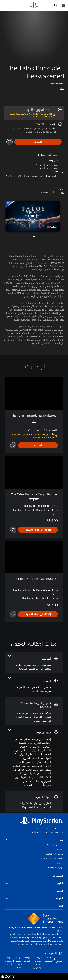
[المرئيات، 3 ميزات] (34, 663)
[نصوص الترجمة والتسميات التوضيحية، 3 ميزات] (34, 711)
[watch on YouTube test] (52, 227)
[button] (48, 168)
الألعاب (42, 829)
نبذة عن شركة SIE (55, 845)
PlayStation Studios (53, 854)
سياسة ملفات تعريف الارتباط (18, 962)
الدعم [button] (34, 891)
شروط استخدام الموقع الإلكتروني (37, 962)
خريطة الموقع (27, 959)
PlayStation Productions (51, 858)
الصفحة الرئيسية (56, 829)
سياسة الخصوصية (49, 959)
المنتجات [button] (34, 876)
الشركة (60, 863)
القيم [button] (34, 883)
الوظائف (59, 849)
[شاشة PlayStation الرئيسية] (34, 5)
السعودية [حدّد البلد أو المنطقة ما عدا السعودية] (53, 953)
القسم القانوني (59, 959)
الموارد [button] (34, 898)
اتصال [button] (34, 906)
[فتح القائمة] (64, 5)
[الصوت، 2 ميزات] (34, 685)
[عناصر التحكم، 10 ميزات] (34, 758)
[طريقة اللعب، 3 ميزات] (34, 801)
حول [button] (34, 840)
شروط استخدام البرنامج (9, 961)
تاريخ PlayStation (55, 867)
